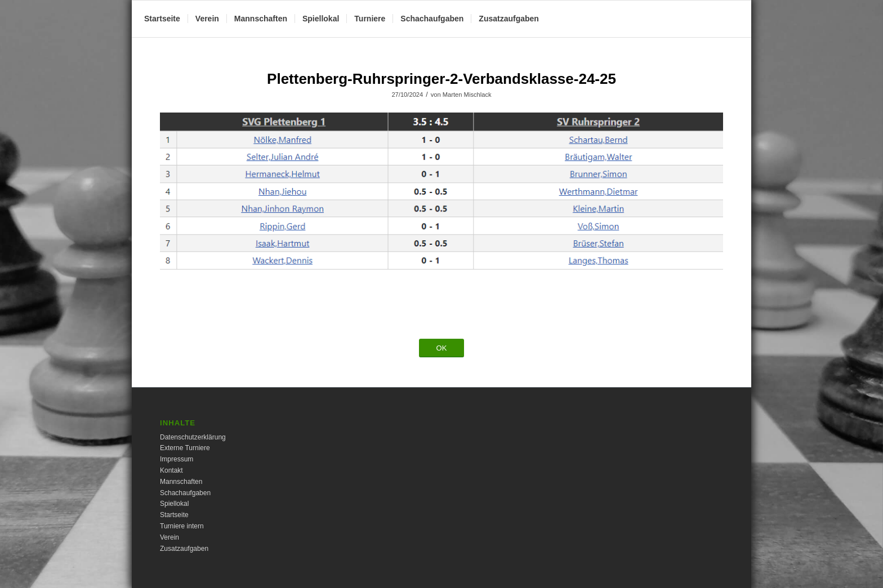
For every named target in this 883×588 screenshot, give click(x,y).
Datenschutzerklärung (193, 437)
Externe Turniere (185, 448)
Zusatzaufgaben (184, 549)
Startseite (174, 515)
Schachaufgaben (185, 493)
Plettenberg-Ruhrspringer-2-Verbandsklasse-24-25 (441, 79)
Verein (170, 537)
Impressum (177, 459)
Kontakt (171, 470)
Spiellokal (174, 504)
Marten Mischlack (467, 95)
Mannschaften (181, 482)
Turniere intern (182, 526)
